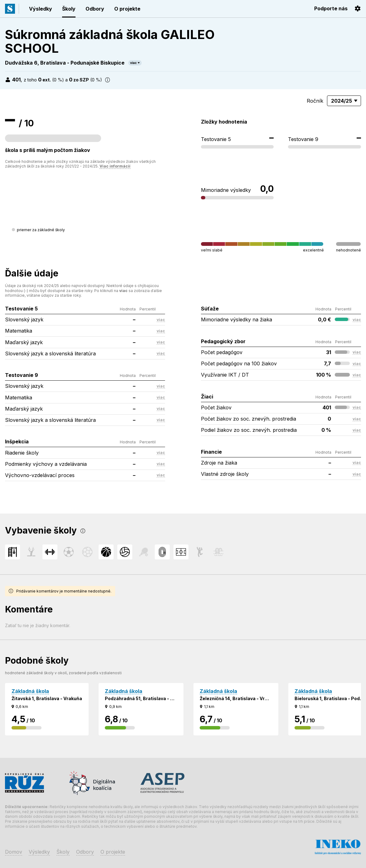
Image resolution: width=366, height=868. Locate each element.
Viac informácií (115, 166)
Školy (69, 9)
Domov (14, 852)
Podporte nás (331, 8)
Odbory (95, 9)
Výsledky (41, 9)
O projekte (127, 9)
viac (133, 63)
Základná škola (30, 691)
